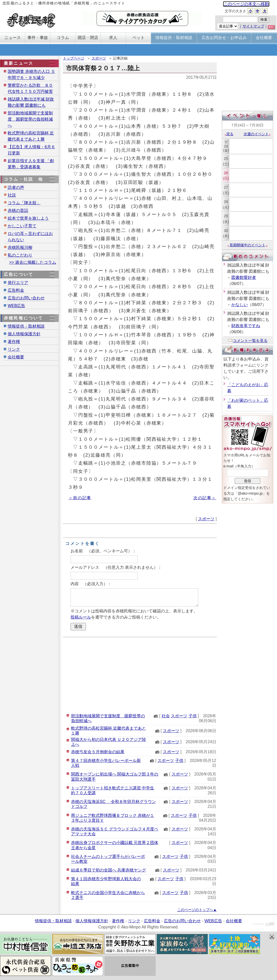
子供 (193, 716)
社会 (166, 716)
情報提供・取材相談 (26, 326)
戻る (229, 134)
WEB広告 (16, 306)
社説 (12, 195)
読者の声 (16, 187)
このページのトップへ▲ (197, 910)
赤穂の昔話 (18, 210)
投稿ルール (81, 617)
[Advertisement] (140, 674)
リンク (14, 349)
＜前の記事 (80, 498)
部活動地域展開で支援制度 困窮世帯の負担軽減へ (30, 119)
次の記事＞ (205, 498)
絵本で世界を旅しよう (28, 218)
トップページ (74, 58)
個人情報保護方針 (24, 334)
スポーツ (99, 58)
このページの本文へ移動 (246, 4)
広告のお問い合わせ (26, 298)
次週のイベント (257, 134)
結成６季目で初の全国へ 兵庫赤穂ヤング (108, 870)
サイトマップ (253, 26)
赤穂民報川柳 (20, 247)
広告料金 (16, 290)
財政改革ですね (246, 326)
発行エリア (18, 283)
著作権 (14, 342)
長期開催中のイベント (248, 245)
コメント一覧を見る (248, 341)
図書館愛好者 (244, 277)
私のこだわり (20, 255)
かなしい (240, 305)
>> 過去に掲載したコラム (33, 262)
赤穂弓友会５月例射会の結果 (98, 752)
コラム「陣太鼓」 (24, 203)
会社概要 (16, 357)
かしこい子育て (22, 226)
